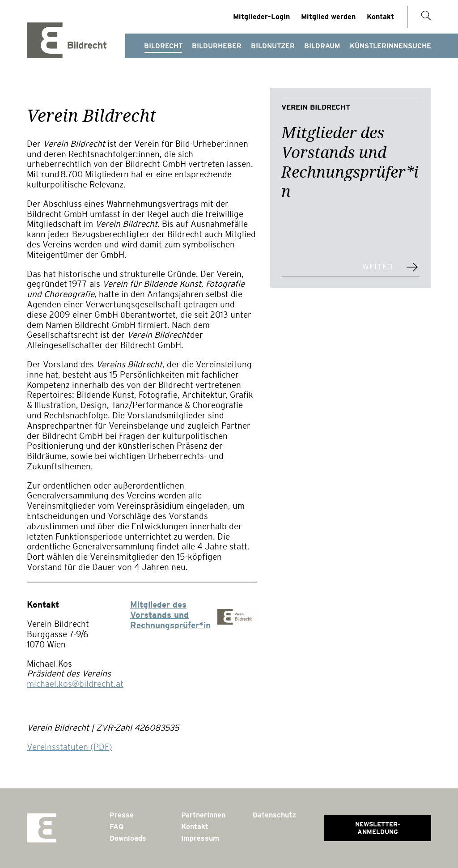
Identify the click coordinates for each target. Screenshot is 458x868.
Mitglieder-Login (261, 17)
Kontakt (380, 17)
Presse (122, 815)
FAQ (117, 827)
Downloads (128, 838)
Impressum (200, 838)
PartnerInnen (203, 815)
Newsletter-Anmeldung (378, 828)
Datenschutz (274, 815)
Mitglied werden (328, 17)
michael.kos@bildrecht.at (75, 684)
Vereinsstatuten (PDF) (70, 747)
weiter (378, 267)
